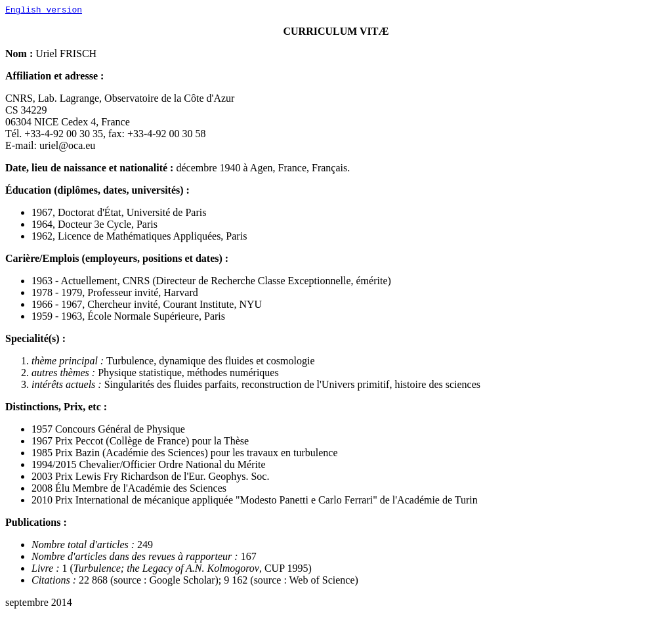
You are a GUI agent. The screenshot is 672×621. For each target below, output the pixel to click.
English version (44, 11)
